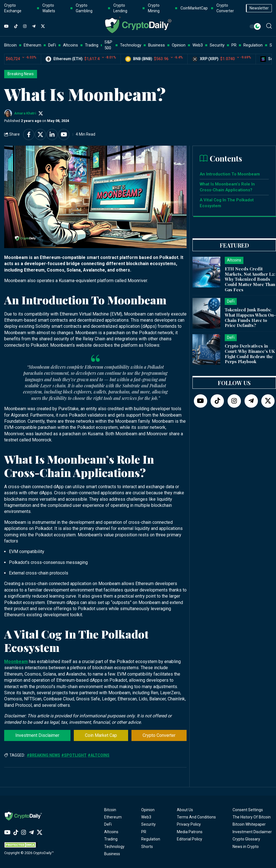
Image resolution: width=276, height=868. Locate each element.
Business (112, 854)
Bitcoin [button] (10, 45)
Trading (111, 839)
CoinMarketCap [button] (194, 8)
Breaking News (21, 74)
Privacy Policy (189, 824)
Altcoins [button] (70, 45)
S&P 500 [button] (108, 45)
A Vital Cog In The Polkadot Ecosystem (227, 203)
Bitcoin (110, 810)
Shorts (147, 847)
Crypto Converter (159, 735)
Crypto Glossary (246, 839)
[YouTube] (6, 26)
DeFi (108, 824)
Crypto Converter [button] (225, 8)
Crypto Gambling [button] (84, 8)
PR (144, 832)
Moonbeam (16, 662)
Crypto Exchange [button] (13, 8)
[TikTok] (16, 26)
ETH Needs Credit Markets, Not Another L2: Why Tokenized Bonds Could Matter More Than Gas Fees (250, 279)
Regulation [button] (253, 45)
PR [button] (234, 45)
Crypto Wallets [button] (49, 8)
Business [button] (157, 45)
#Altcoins (99, 755)
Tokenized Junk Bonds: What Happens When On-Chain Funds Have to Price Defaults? (250, 317)
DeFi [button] (52, 45)
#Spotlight (74, 755)
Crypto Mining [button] (154, 8)
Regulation (151, 839)
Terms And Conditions (196, 817)
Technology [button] (131, 45)
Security (148, 824)
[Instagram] (25, 26)
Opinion (148, 810)
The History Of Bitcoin (252, 817)
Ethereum (113, 817)
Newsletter (259, 8)
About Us (185, 810)
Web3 (146, 817)
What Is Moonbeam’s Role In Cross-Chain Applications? (227, 187)
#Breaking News (43, 755)
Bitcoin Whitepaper (249, 824)
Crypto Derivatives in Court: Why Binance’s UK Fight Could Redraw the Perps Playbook (250, 354)
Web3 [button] (198, 45)
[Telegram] (34, 26)
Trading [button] (92, 45)
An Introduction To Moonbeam (230, 174)
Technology (114, 847)
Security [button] (217, 45)
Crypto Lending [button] (120, 8)
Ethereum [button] (32, 45)
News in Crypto (246, 847)
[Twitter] (43, 26)
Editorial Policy (190, 839)
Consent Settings (248, 810)
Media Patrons (190, 832)
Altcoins (111, 832)
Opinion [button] (179, 45)
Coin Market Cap (101, 735)
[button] (269, 26)
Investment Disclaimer (37, 735)
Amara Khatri (25, 113)
